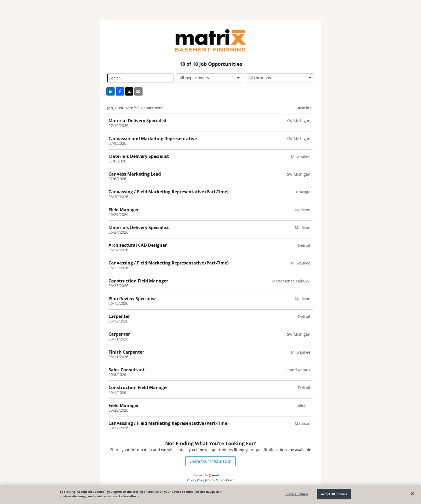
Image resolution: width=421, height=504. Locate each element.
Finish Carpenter (126, 352)
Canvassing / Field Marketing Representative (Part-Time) (168, 192)
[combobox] (209, 78)
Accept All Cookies (334, 494)
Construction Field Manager (138, 281)
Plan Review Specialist (132, 299)
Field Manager (124, 210)
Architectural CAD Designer (138, 245)
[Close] (412, 494)
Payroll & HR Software (220, 480)
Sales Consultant (127, 370)
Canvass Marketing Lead (135, 174)
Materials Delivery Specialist (139, 156)
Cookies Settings (296, 494)
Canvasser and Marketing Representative (153, 139)
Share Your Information (210, 461)
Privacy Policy (196, 480)
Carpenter (119, 316)
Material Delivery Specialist (138, 121)
